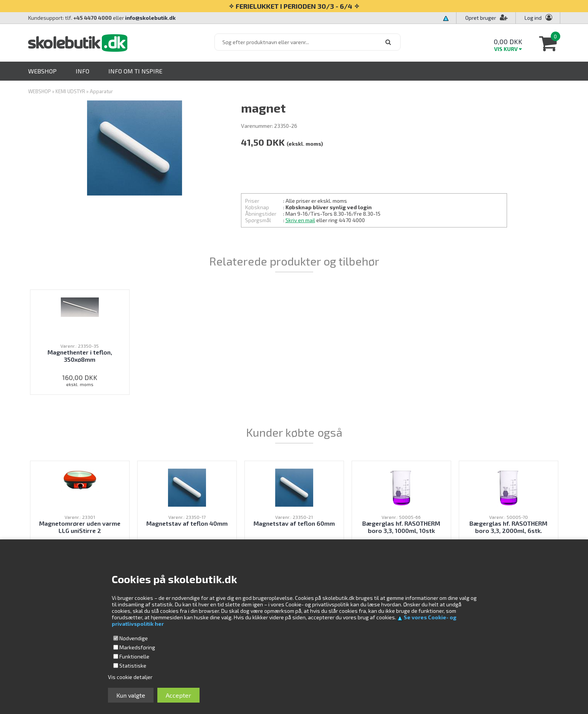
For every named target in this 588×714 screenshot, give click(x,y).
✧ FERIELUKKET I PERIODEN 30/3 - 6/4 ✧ (294, 6)
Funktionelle (134, 656)
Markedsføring (137, 647)
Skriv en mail (300, 220)
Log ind (533, 18)
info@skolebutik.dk (150, 18)
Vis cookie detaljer (130, 677)
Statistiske (133, 665)
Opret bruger (487, 18)
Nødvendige (134, 638)
